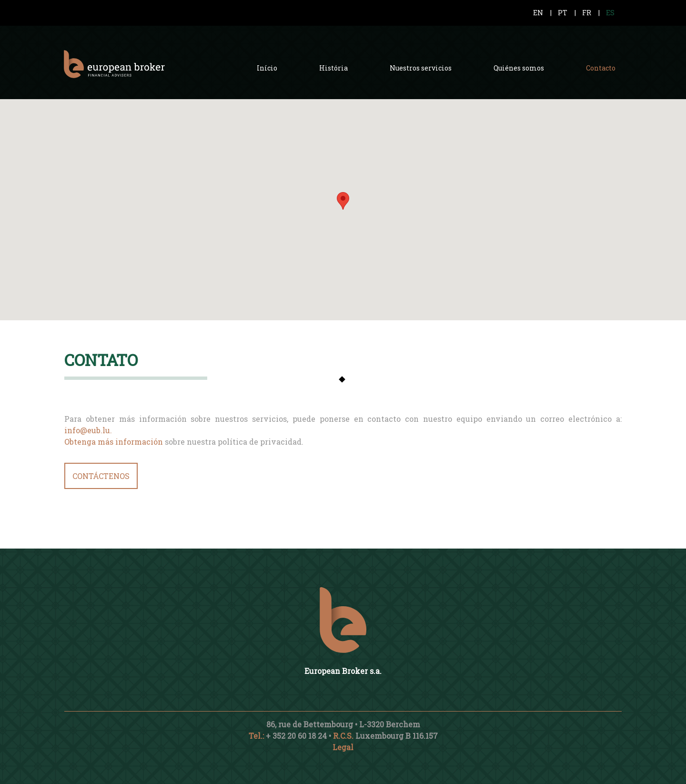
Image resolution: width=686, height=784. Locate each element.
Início (267, 68)
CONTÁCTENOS (101, 476)
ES (610, 13)
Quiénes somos (519, 68)
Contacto (601, 68)
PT (563, 13)
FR (587, 13)
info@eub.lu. (88, 430)
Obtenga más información (114, 442)
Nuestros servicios (421, 68)
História (333, 68)
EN (538, 13)
